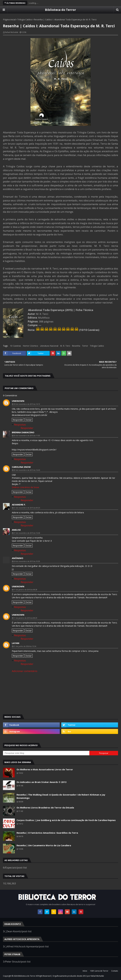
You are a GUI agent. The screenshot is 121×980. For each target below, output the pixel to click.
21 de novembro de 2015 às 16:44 (27, 533)
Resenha (76, 346)
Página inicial (9, 19)
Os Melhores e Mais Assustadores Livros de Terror (45, 769)
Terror (85, 346)
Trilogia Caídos (25, 19)
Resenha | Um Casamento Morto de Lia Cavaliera (44, 845)
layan (16, 643)
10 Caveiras (15, 346)
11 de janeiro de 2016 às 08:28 (25, 590)
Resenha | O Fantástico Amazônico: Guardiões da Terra (47, 833)
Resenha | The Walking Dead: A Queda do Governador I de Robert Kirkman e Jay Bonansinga (61, 796)
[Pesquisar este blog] (46, 753)
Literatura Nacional (49, 346)
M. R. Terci (65, 346)
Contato (115, 971)
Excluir (29, 420)
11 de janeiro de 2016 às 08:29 (25, 618)
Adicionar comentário (25, 671)
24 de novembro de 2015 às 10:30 (27, 561)
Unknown (18, 401)
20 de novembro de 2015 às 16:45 (27, 470)
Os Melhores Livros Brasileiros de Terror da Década (45, 808)
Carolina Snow (21, 467)
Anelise (16, 530)
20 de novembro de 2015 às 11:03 (27, 435)
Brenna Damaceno (23, 432)
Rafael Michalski (12, 32)
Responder (18, 420)
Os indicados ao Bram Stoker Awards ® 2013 (41, 782)
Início (85, 971)
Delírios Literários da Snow (25, 487)
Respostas (20, 425)
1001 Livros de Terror (99, 971)
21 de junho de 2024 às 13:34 (25, 646)
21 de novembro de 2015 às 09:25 (27, 508)
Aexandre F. (19, 505)
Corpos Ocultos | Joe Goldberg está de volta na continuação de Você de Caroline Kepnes (66, 820)
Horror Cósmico (30, 346)
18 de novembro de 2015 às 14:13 (27, 404)
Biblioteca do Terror (60, 10)
